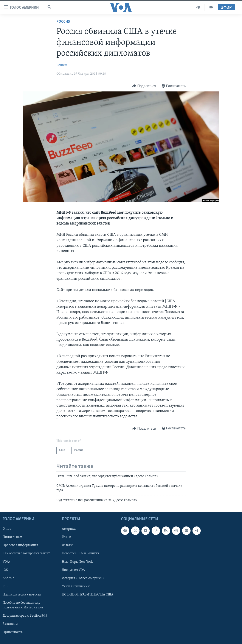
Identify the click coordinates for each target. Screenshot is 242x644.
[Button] (144, 86)
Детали (67, 545)
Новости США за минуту (80, 554)
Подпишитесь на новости (22, 595)
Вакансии (10, 624)
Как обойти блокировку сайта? (26, 554)
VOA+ (7, 562)
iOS (5, 570)
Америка (69, 529)
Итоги (67, 537)
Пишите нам (12, 537)
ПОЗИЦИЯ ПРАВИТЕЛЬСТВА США (88, 595)
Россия (63, 22)
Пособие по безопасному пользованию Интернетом (23, 605)
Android (9, 578)
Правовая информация (20, 545)
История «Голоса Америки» (83, 578)
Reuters (62, 65)
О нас (7, 529)
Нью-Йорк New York (77, 562)
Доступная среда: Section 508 (25, 616)
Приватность (12, 632)
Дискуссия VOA (73, 570)
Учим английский (76, 586)
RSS (5, 586)
